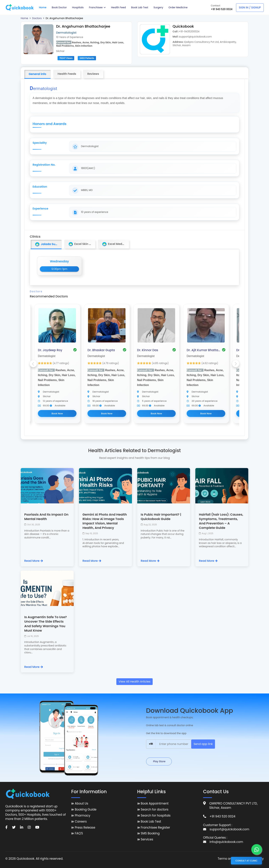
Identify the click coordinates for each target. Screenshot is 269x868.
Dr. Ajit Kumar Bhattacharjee (203, 350)
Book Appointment (155, 804)
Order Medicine (178, 7)
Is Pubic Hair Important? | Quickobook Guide (161, 517)
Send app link (203, 744)
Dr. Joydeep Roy (50, 350)
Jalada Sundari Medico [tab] (48, 244)
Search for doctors (155, 810)
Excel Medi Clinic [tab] (116, 244)
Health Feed (118, 7)
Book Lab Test (140, 7)
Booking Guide (86, 810)
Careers (81, 822)
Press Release (85, 828)
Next (236, 364)
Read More (34, 561)
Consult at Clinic (246, 861)
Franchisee (97, 7)
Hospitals (78, 7)
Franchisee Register (155, 828)
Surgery (158, 7)
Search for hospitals (156, 816)
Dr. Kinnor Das (148, 350)
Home (43, 7)
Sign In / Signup (250, 8)
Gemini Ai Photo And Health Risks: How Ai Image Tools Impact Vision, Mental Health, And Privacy (105, 521)
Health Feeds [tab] (67, 74)
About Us (81, 804)
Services (147, 839)
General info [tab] (37, 74)
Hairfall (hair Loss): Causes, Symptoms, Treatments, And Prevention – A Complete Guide (221, 521)
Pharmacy (82, 816)
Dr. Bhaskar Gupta (101, 350)
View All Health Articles (135, 682)
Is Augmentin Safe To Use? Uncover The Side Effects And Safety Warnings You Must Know (46, 624)
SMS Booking (150, 833)
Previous (33, 364)
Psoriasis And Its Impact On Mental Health (46, 517)
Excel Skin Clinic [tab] (82, 244)
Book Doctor (59, 7)
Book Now (57, 413)
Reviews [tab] (93, 74)
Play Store (159, 761)
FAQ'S (79, 833)
